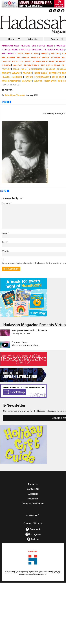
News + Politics (21, 50)
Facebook (33, 529)
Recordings (8, 57)
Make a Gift (33, 515)
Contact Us (33, 489)
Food (28, 61)
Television (23, 57)
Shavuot (27, 81)
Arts (20, 53)
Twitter (33, 539)
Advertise (33, 499)
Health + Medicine (12, 77)
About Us (33, 484)
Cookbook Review (44, 61)
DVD (36, 53)
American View (10, 46)
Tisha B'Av (50, 81)
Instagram (33, 534)
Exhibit (45, 53)
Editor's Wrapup (11, 73)
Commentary (37, 69)
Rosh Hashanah (11, 81)
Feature (25, 46)
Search (55, 39)
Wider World (56, 50)
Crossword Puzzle (12, 61)
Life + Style (39, 46)
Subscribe (33, 39)
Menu (11, 39)
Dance (29, 53)
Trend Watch (31, 65)
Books (45, 57)
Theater (35, 57)
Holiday (17, 65)
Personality (39, 50)
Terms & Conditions (33, 503)
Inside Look (40, 73)
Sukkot (38, 81)
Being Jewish (20, 69)
